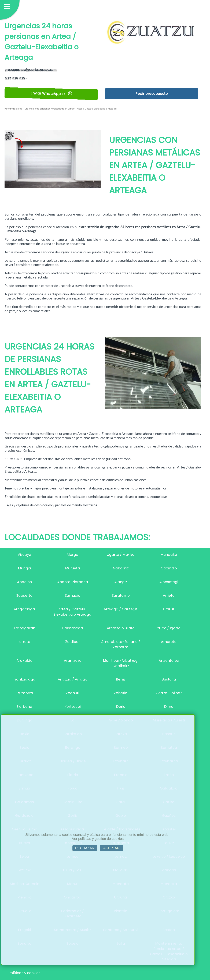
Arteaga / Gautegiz (121, 609)
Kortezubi (73, 707)
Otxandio (169, 568)
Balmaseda (73, 628)
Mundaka (169, 555)
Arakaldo (24, 661)
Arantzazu (73, 661)
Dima (169, 707)
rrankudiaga (24, 679)
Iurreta (24, 642)
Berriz (121, 679)
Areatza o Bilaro (121, 628)
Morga (73, 555)
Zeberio (121, 693)
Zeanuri (73, 693)
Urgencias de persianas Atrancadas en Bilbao (49, 109)
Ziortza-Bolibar (169, 693)
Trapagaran (24, 628)
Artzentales (169, 661)
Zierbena (24, 707)
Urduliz (169, 609)
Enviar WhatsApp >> (51, 94)
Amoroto (169, 642)
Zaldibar (73, 642)
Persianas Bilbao (13, 109)
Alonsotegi (169, 582)
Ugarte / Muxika (121, 555)
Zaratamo (121, 595)
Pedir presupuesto (152, 94)
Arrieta (169, 595)
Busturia (169, 679)
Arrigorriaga (24, 609)
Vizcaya (24, 555)
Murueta (73, 568)
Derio (121, 707)
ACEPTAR (111, 848)
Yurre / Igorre (169, 628)
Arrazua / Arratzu (73, 679)
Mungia (25, 568)
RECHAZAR (85, 848)
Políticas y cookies (25, 973)
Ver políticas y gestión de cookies (98, 839)
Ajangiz (121, 582)
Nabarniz (121, 568)
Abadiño (25, 582)
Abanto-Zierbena (73, 582)
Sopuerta (24, 595)
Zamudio (73, 595)
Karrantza (24, 693)
